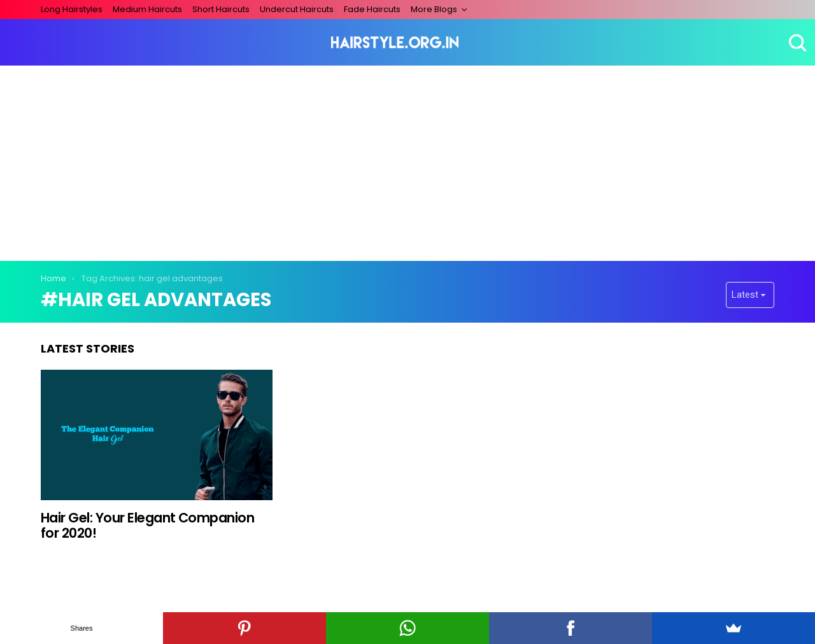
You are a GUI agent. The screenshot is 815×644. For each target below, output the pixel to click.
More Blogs (434, 9)
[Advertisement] (407, 161)
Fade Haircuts (372, 9)
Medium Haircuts (147, 9)
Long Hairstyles (72, 9)
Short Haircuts (221, 9)
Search (796, 43)
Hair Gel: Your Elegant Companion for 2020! (147, 525)
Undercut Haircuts (297, 9)
